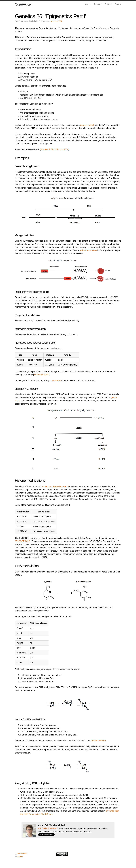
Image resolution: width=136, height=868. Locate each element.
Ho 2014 (64, 149)
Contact (108, 4)
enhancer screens (88, 250)
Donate (118, 4)
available (56, 381)
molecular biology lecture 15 (55, 486)
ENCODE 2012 (23, 541)
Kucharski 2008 (41, 375)
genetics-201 (56, 21)
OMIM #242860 (98, 741)
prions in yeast (87, 125)
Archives (98, 4)
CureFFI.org (23, 4)
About (88, 4)
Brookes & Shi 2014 (50, 149)
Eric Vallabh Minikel (47, 828)
